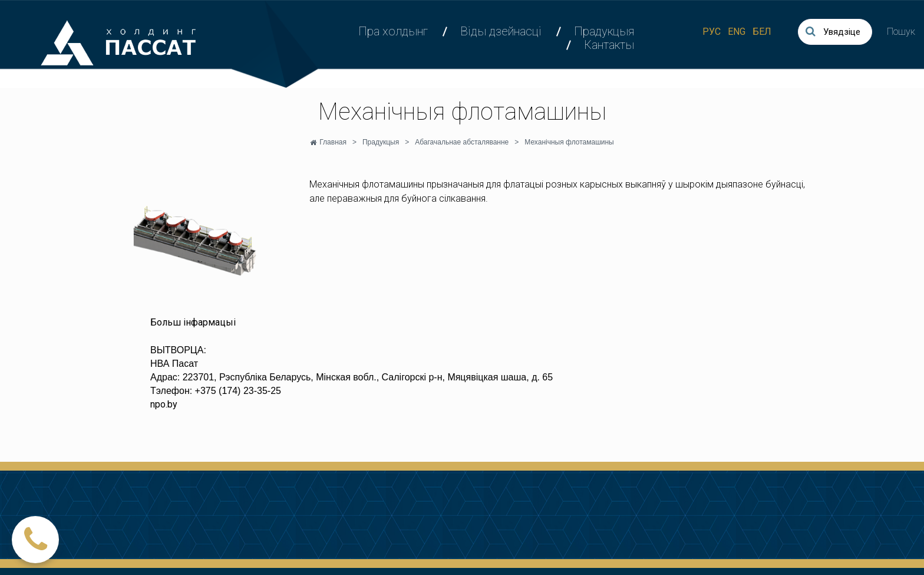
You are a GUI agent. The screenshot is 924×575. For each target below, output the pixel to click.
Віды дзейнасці (501, 31)
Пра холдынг (393, 31)
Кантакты (609, 45)
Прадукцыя (604, 31)
